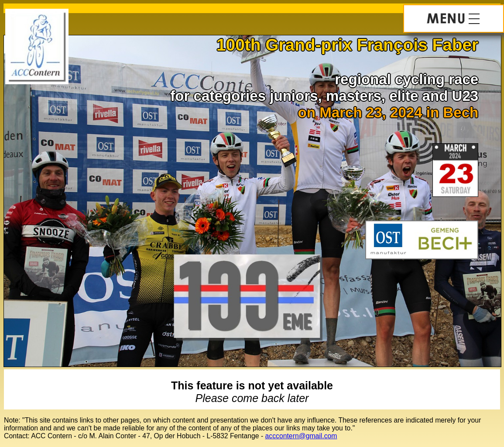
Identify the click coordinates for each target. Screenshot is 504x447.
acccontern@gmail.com (301, 436)
